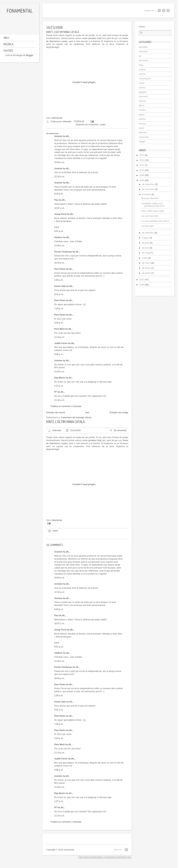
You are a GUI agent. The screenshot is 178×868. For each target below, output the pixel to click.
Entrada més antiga (119, 413)
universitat (144, 137)
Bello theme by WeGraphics (91, 857)
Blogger (30, 55)
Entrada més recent (56, 413)
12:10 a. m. (59, 177)
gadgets (143, 92)
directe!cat (57, 118)
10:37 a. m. (59, 208)
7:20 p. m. (59, 309)
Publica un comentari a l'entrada (66, 406)
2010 (142, 170)
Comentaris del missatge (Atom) (76, 417)
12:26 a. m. (59, 246)
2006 (142, 285)
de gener (146, 273)
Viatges (8, 50)
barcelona (144, 61)
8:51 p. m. (59, 231)
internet (142, 101)
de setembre (148, 233)
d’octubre (146, 194)
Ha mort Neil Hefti (150, 216)
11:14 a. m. (59, 400)
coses (103, 125)
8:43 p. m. (59, 194)
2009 (142, 175)
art (140, 56)
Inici (6, 38)
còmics (142, 88)
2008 (142, 180)
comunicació (145, 79)
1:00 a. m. (59, 280)
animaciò (143, 51)
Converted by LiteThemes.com (117, 857)
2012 (142, 160)
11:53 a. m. (59, 372)
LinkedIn (164, 11)
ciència (142, 74)
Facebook (159, 11)
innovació (143, 97)
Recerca (9, 44)
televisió (143, 133)
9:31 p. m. (59, 294)
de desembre (148, 184)
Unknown (57, 430)
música (142, 110)
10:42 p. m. (59, 263)
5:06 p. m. (59, 354)
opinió (142, 115)
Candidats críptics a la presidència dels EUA (153, 205)
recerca (142, 124)
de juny (146, 248)
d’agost (146, 238)
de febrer (146, 268)
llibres (142, 106)
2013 (142, 155)
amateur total (95, 38)
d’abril (145, 258)
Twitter (168, 11)
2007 (142, 280)
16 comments (120, 430)
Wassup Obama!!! (150, 198)
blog (141, 65)
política (142, 119)
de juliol (146, 243)
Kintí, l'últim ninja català (153, 211)
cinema (142, 70)
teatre (142, 128)
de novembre (148, 189)
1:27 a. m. (59, 386)
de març (146, 263)
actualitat (143, 47)
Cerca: (142, 27)
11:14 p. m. (59, 337)
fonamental (20, 11)
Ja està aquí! (148, 226)
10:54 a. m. (59, 162)
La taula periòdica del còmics (155, 221)
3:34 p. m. (59, 323)
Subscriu (118, 850)
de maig (146, 253)
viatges (142, 142)
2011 (142, 165)
